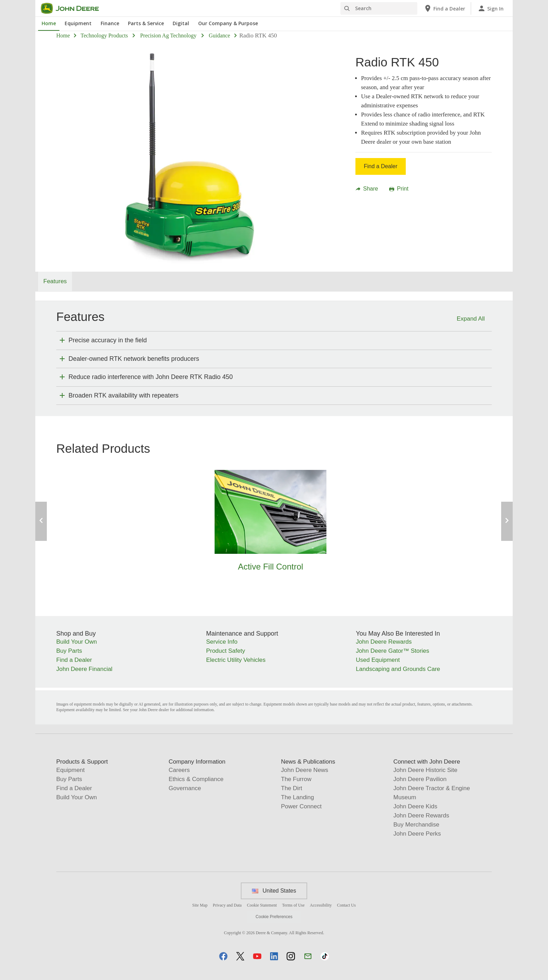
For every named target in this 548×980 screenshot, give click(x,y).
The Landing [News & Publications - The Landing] (298, 797)
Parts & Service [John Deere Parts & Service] (146, 23)
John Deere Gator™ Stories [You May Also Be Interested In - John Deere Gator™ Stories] (392, 651)
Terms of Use (293, 905)
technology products (104, 35)
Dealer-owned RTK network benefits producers (134, 359)
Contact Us (346, 905)
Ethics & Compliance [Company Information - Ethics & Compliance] (196, 779)
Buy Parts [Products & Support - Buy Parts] (69, 779)
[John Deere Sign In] (491, 8)
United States (274, 891)
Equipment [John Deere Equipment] (78, 23)
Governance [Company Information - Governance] (185, 788)
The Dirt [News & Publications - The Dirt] (291, 788)
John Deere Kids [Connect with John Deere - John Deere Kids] (416, 806)
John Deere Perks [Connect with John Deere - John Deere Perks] (417, 834)
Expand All (471, 319)
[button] (223, 956)
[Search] (379, 8)
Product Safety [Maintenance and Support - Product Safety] (226, 651)
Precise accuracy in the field (108, 340)
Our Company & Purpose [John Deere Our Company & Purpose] (228, 23)
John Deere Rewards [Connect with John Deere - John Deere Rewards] (421, 816)
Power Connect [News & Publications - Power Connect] (301, 806)
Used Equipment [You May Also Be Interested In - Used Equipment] (378, 660)
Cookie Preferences (274, 917)
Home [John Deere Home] (49, 23)
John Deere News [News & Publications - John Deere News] (305, 770)
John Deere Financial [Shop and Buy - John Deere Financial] (84, 669)
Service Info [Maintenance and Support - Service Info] (222, 642)
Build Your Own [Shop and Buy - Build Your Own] (77, 642)
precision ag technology (168, 35)
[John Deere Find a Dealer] (444, 8)
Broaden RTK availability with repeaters (124, 395)
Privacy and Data (227, 905)
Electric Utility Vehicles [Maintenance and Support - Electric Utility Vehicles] (236, 660)
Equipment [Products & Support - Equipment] (70, 770)
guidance (219, 35)
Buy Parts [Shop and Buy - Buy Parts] (69, 651)
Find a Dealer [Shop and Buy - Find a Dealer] (74, 660)
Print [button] (399, 189)
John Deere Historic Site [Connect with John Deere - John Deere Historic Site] (426, 770)
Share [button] (367, 189)
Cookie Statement (262, 905)
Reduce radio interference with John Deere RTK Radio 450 (151, 377)
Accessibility (321, 905)
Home (63, 35)
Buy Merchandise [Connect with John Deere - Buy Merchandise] (416, 825)
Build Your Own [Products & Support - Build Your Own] (77, 797)
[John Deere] (74, 8)
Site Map (200, 905)
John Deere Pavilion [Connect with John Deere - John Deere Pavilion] (420, 779)
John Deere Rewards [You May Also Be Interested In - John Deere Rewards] (384, 642)
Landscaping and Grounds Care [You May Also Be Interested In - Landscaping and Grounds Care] (398, 669)
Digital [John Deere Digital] (181, 23)
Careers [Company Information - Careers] (179, 770)
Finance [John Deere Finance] (110, 23)
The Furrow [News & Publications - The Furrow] (296, 779)
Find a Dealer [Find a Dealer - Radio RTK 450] (381, 166)
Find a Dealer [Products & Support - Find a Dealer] (74, 788)
